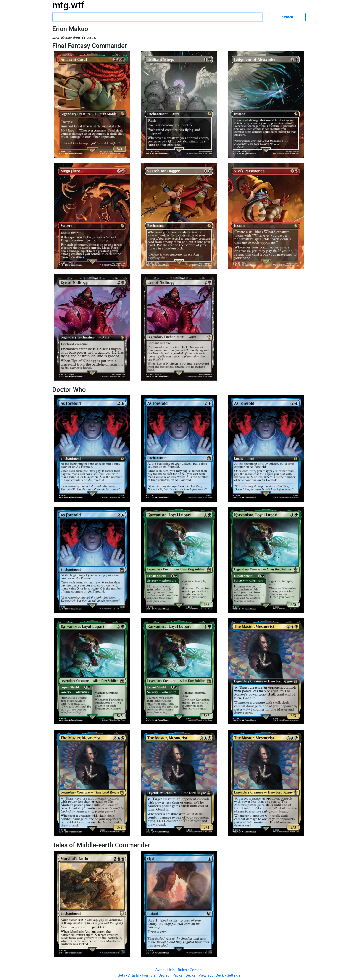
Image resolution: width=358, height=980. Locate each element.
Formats (149, 975)
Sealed (164, 975)
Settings (233, 975)
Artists (134, 975)
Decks (191, 975)
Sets (122, 975)
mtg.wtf (68, 5)
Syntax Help (166, 970)
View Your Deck (212, 975)
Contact (196, 970)
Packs (178, 975)
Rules (183, 970)
